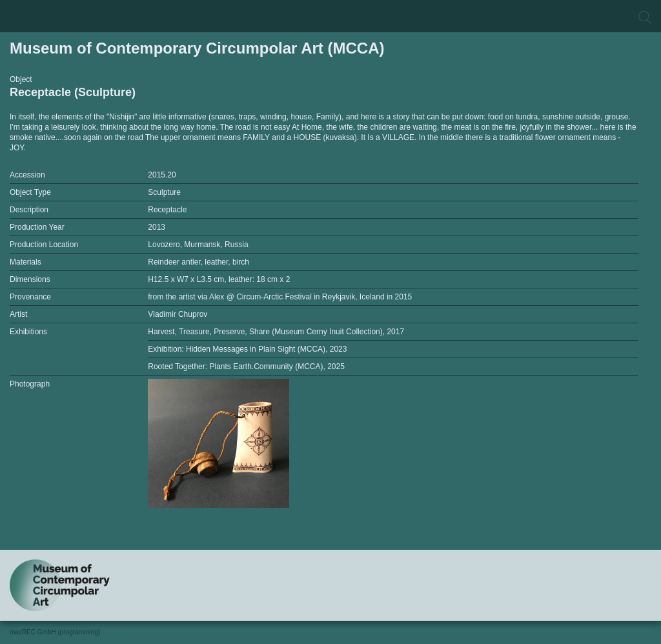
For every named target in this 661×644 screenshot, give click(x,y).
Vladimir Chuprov (178, 314)
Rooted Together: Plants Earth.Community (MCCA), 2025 (246, 367)
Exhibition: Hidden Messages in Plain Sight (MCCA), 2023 (247, 349)
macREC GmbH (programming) (55, 632)
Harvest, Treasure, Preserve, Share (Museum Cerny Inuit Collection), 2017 (276, 332)
